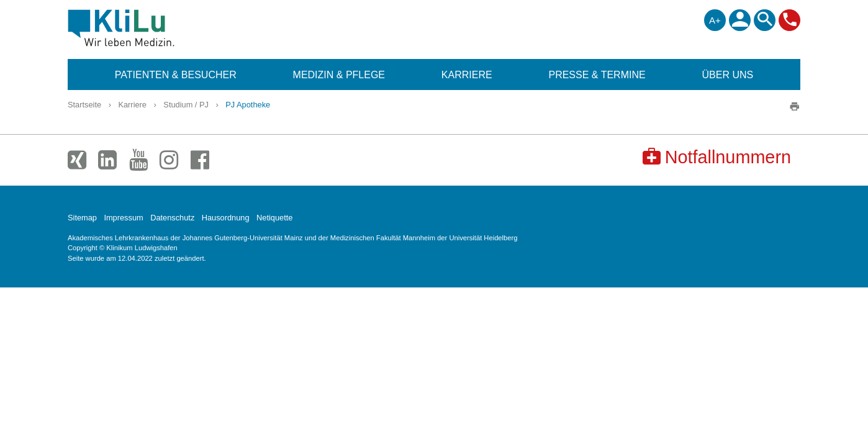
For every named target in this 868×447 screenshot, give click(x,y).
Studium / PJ (186, 105)
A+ (715, 20)
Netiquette (274, 218)
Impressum (123, 218)
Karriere (132, 105)
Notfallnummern (717, 157)
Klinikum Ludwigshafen (149, 28)
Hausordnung (226, 218)
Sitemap (82, 218)
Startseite (84, 105)
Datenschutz (172, 218)
